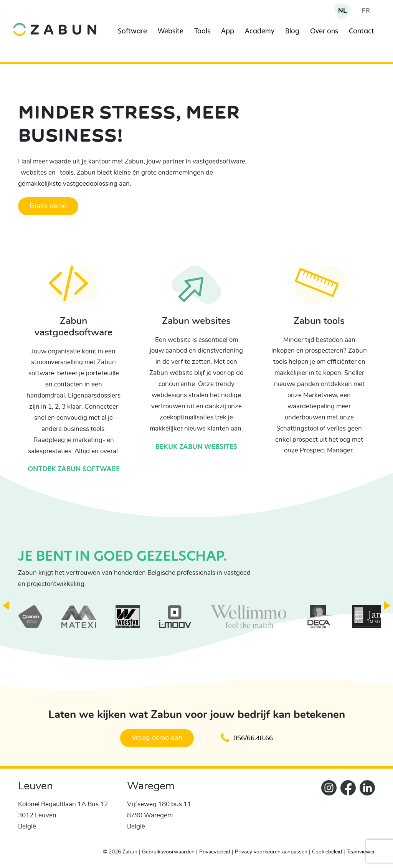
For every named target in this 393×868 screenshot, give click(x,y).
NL (342, 11)
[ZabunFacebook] (346, 811)
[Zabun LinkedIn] (365, 811)
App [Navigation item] (228, 32)
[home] (55, 24)
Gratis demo (48, 206)
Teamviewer (361, 852)
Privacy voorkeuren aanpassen (271, 852)
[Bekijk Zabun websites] (196, 290)
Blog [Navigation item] (292, 32)
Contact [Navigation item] (362, 32)
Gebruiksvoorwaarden (168, 852)
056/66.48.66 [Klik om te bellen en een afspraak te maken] (247, 738)
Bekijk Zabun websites (196, 447)
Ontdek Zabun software (74, 469)
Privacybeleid (215, 852)
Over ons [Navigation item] (324, 32)
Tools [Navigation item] (202, 32)
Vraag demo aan (157, 738)
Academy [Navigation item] (260, 32)
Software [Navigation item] (132, 32)
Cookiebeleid (327, 852)
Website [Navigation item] (171, 32)
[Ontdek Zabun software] (74, 290)
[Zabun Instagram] (327, 811)
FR (366, 11)
